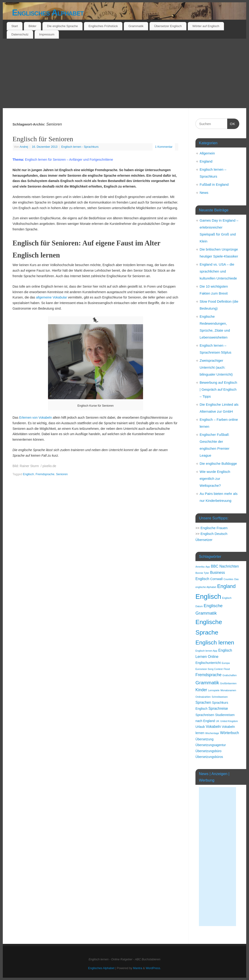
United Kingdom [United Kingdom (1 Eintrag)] (229, 721)
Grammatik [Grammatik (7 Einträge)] (207, 683)
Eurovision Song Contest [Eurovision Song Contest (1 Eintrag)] (209, 669)
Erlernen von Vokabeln (36, 418)
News (204, 193)
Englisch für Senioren (43, 139)
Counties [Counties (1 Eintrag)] (228, 579)
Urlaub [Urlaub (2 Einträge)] (200, 727)
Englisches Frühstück (103, 26)
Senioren (62, 474)
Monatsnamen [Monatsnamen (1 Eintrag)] (228, 690)
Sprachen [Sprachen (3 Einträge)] (203, 702)
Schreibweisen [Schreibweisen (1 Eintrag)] (220, 697)
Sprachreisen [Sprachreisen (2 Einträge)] (205, 715)
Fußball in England (214, 184)
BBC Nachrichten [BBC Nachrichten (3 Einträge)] (225, 566)
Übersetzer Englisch (168, 26)
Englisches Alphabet (48, 13)
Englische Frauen (214, 528)
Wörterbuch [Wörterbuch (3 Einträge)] (229, 733)
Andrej (24, 147)
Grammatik (136, 26)
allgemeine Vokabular (52, 297)
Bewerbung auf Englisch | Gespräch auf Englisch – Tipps (218, 389)
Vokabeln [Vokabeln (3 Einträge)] (213, 727)
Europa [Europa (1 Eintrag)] (226, 663)
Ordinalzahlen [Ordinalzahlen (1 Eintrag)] (203, 697)
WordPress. (153, 968)
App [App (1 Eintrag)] (208, 567)
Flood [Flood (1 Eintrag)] (227, 669)
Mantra (138, 968)
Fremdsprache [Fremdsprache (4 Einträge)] (208, 675)
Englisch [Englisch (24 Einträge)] (208, 596)
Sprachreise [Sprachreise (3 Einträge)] (218, 708)
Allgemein (207, 153)
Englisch (29, 474)
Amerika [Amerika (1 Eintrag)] (200, 567)
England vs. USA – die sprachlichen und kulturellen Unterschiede (218, 271)
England (206, 161)
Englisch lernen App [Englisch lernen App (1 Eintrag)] (206, 651)
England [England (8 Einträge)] (227, 586)
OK (231, 123)
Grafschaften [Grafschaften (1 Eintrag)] (230, 675)
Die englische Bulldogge (218, 463)
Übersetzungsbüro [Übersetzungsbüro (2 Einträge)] (208, 751)
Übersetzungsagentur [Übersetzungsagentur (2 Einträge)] (211, 745)
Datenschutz (20, 34)
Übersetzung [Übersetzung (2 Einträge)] (204, 739)
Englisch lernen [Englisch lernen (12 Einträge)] (215, 642)
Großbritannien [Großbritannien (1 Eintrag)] (228, 683)
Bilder (32, 26)
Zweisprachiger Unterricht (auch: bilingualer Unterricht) (216, 367)
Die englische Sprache (62, 26)
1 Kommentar (164, 147)
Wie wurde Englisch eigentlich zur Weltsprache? (215, 479)
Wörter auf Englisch (206, 26)
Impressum (47, 34)
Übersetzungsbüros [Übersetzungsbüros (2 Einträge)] (209, 757)
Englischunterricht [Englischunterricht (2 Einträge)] (208, 663)
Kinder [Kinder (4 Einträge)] (201, 690)
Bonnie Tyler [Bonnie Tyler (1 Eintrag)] (202, 573)
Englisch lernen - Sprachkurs (80, 147)
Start (15, 26)
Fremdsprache (45, 474)
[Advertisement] (124, 73)
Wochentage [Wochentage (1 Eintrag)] (212, 733)
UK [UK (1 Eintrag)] (218, 721)
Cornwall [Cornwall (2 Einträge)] (216, 579)
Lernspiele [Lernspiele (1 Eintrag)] (214, 690)
